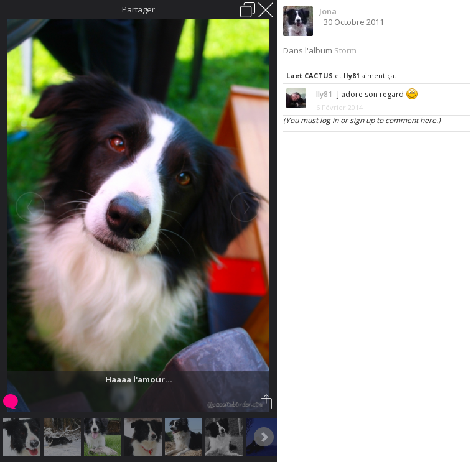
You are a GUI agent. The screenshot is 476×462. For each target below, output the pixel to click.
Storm (345, 50)
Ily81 (352, 76)
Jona (328, 11)
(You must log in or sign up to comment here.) (362, 120)
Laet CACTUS (310, 76)
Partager (138, 9)
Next (264, 437)
